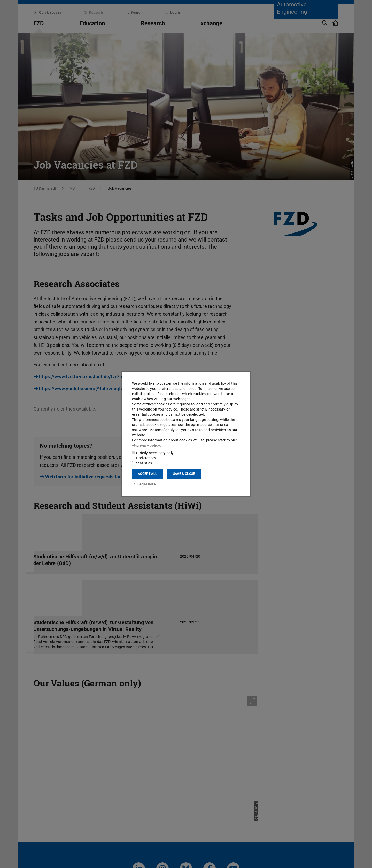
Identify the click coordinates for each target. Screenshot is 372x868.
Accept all (148, 474)
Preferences (144, 458)
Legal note (144, 484)
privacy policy (146, 445)
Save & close (184, 474)
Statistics (142, 463)
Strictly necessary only (153, 453)
